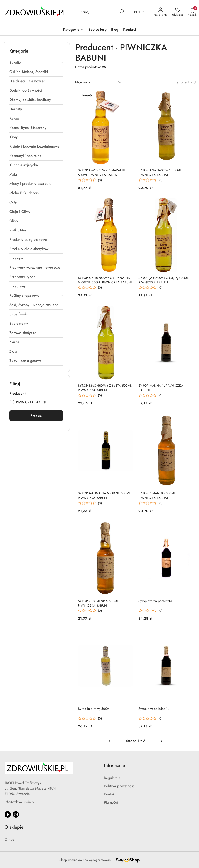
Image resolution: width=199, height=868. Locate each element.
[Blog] (115, 30)
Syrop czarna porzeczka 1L (157, 601)
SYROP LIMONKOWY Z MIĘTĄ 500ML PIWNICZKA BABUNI (105, 388)
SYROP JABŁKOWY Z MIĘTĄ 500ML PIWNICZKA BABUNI (163, 280)
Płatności (111, 802)
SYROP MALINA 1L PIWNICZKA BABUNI (161, 388)
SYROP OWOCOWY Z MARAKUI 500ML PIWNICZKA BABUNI (101, 172)
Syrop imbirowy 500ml (94, 709)
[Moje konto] (161, 12)
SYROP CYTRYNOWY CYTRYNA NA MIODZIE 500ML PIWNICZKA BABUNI (105, 280)
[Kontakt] (130, 30)
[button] (73, 30)
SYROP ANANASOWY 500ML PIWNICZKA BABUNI (160, 172)
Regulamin (112, 778)
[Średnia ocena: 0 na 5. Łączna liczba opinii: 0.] (90, 180)
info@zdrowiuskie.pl (20, 802)
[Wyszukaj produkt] (102, 12)
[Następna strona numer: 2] (160, 741)
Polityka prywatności (120, 786)
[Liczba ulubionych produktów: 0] (178, 12)
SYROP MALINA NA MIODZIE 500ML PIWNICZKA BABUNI (104, 495)
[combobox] (99, 82)
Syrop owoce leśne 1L (154, 709)
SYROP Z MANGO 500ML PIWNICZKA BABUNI (157, 495)
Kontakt (110, 794)
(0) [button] (100, 180)
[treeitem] (36, 63)
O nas (9, 839)
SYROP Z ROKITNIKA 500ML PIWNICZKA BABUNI (98, 603)
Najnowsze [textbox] (83, 82)
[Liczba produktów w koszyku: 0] (192, 12)
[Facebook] (8, 814)
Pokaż (36, 415)
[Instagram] (16, 814)
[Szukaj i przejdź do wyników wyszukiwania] (122, 12)
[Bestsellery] (97, 30)
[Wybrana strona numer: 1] (136, 741)
